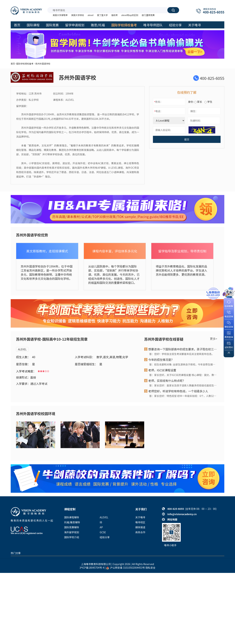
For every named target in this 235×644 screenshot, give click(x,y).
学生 (208, 102)
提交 (187, 139)
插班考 (114, 15)
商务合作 (140, 532)
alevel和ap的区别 (130, 15)
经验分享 (105, 537)
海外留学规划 (72, 532)
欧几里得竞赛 (148, 15)
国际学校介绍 (72, 537)
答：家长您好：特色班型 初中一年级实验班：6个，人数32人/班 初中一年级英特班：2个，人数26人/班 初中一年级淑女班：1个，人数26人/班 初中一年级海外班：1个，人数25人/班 (183, 396)
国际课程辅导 (72, 517)
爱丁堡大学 (102, 15)
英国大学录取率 (60, 15)
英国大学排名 (78, 15)
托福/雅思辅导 (72, 522)
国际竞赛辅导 (72, 527)
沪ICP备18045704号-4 (92, 568)
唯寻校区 (140, 522)
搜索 (173, 10)
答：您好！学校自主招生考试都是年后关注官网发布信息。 (182, 354)
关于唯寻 (140, 517)
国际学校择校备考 (25, 64)
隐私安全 (150, 568)
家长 (198, 102)
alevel (91, 15)
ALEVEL (22, 349)
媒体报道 (140, 527)
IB (101, 522)
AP (101, 527)
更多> (214, 339)
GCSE (103, 532)
